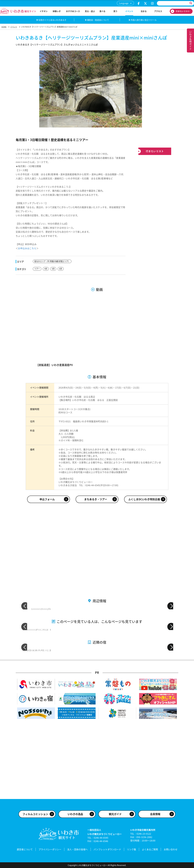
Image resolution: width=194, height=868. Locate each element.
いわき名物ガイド (190, 40)
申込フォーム (47, 499)
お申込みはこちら (27, 248)
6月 (62, 268)
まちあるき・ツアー (96, 499)
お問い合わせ (171, 850)
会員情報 (155, 815)
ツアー (37, 268)
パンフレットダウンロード (107, 850)
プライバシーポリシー (50, 850)
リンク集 (132, 850)
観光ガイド (115, 815)
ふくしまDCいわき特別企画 (144, 499)
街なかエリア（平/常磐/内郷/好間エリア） (53, 261)
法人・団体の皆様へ (77, 850)
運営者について (25, 850)
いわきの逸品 (75, 815)
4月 (46, 268)
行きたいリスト (181, 11)
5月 (54, 268)
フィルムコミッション (35, 815)
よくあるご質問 (150, 850)
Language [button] (124, 3)
